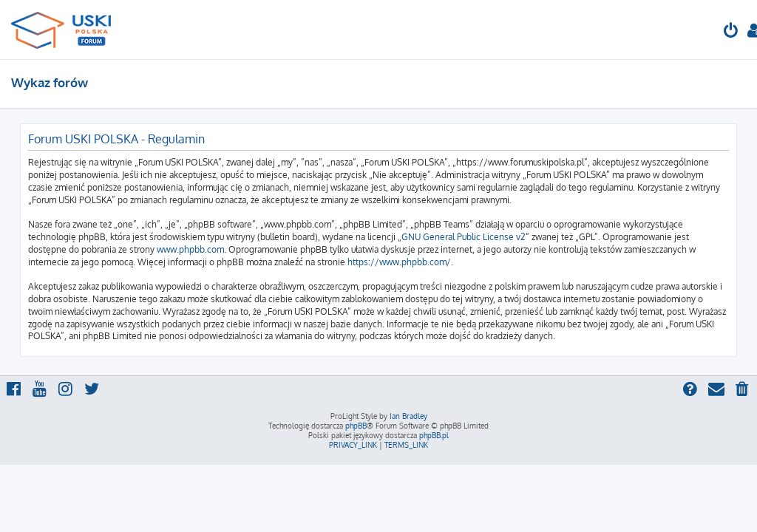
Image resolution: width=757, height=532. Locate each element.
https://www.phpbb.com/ (399, 262)
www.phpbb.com (190, 249)
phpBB (356, 426)
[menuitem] (731, 32)
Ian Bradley (408, 416)
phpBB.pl (434, 435)
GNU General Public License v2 (464, 237)
